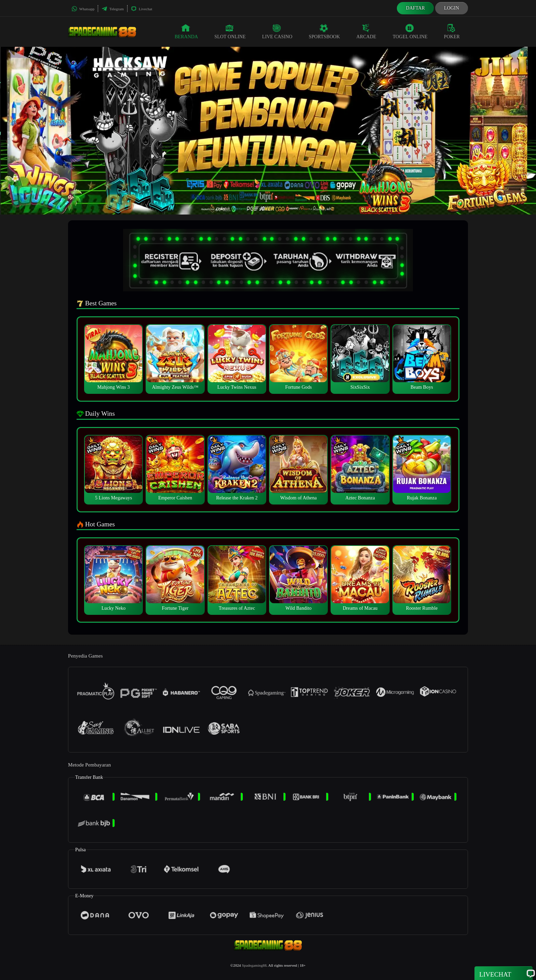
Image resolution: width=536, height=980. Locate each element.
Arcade (366, 31)
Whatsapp (83, 9)
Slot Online (230, 31)
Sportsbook (324, 31)
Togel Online (410, 31)
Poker (452, 31)
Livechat (142, 9)
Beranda (186, 31)
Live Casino (277, 31)
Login (452, 8)
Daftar (415, 8)
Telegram (113, 9)
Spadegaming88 (254, 965)
